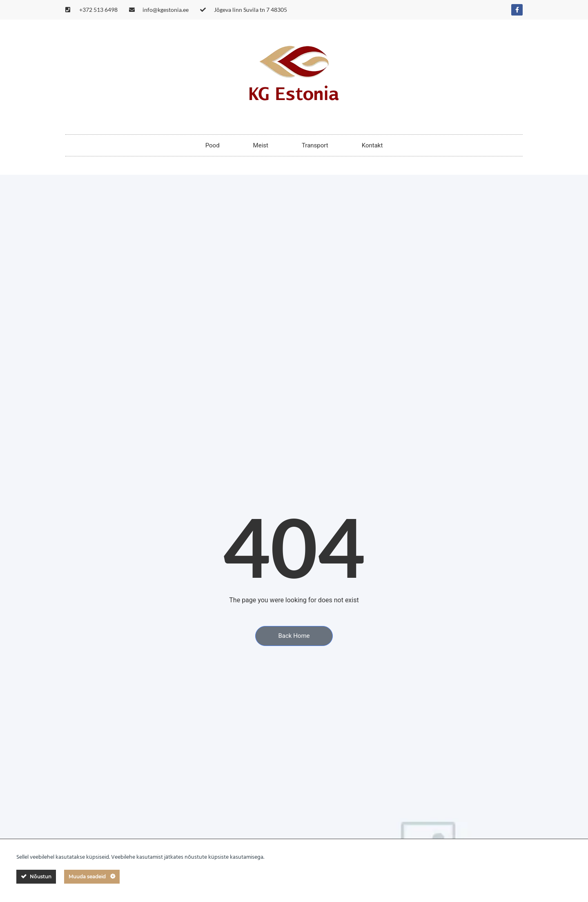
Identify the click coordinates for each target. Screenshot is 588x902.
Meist (261, 145)
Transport (315, 145)
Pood (213, 145)
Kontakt (372, 145)
